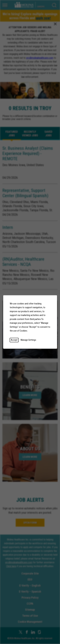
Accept (14, 340)
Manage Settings (28, 340)
